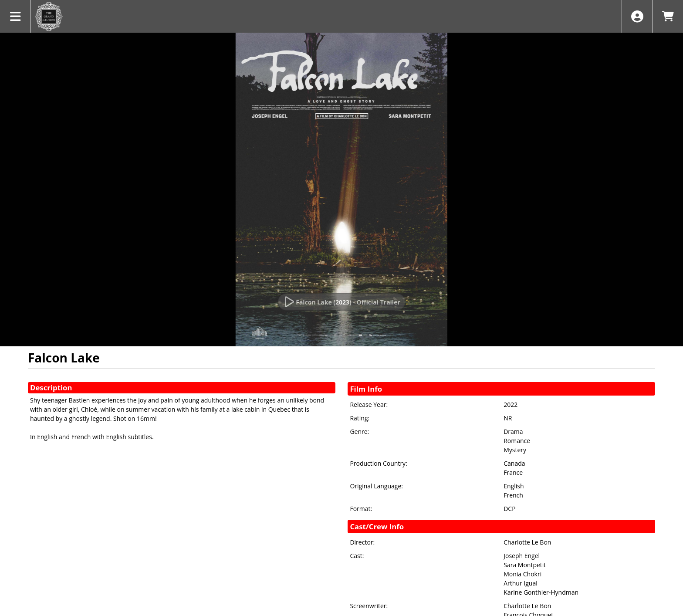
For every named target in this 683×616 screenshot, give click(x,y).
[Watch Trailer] (341, 302)
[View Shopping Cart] (668, 16)
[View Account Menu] (637, 16)
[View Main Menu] (15, 16)
